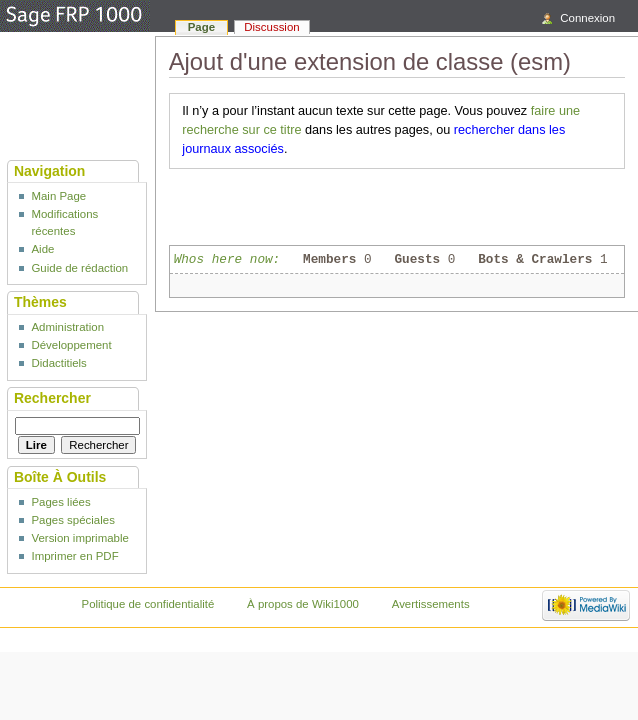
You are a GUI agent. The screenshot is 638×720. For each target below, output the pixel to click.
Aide (42, 249)
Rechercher (52, 398)
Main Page (58, 196)
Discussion (271, 27)
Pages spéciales (72, 520)
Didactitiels (58, 363)
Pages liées (60, 502)
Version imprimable (79, 538)
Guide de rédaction (79, 268)
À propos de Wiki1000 (303, 604)
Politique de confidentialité (148, 604)
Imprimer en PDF (74, 556)
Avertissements (431, 604)
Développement (71, 345)
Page (201, 27)
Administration (67, 327)
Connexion (587, 18)
